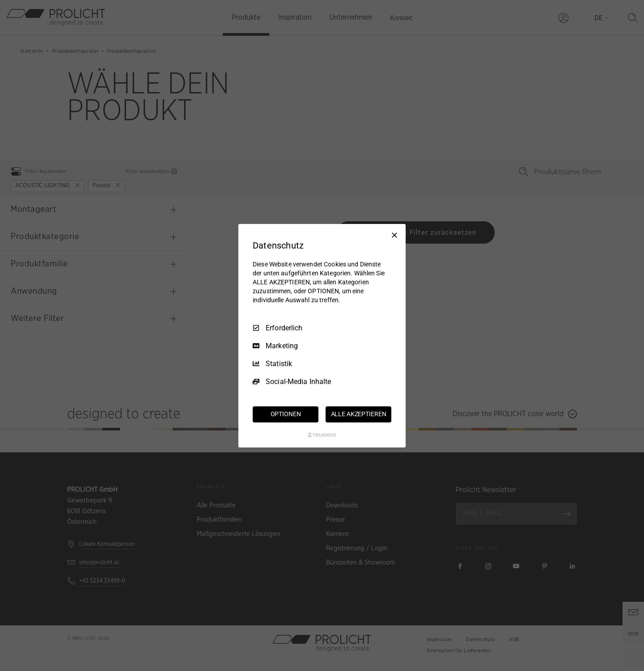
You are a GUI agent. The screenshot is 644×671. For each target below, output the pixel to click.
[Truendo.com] (322, 435)
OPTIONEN (286, 414)
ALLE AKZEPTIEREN (359, 414)
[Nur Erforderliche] (394, 235)
